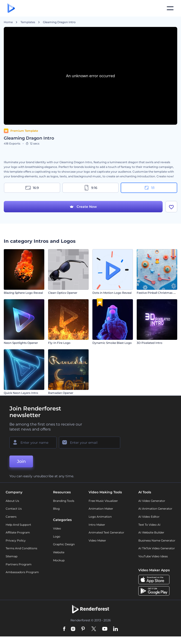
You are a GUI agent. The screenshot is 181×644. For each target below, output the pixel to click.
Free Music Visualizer (103, 501)
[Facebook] (64, 629)
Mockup (59, 560)
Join (21, 461)
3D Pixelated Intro (150, 343)
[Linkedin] (115, 629)
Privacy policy (16, 540)
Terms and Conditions (21, 548)
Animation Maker (101, 509)
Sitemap (12, 556)
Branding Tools (64, 501)
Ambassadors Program (22, 572)
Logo (57, 536)
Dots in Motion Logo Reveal (112, 293)
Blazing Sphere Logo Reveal (23, 293)
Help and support (18, 525)
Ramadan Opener (61, 393)
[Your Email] (90, 443)
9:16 (90, 188)
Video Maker (97, 540)
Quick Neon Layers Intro (21, 393)
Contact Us (14, 509)
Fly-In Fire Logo (59, 343)
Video (57, 528)
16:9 (32, 188)
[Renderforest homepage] (11, 8)
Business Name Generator (157, 540)
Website (59, 552)
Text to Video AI (149, 525)
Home (8, 22)
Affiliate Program (18, 532)
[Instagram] (73, 629)
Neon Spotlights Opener (21, 343)
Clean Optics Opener (63, 293)
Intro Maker (97, 525)
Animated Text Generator (106, 532)
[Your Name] (33, 443)
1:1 (149, 188)
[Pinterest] (83, 629)
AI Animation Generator (155, 509)
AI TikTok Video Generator (157, 548)
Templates (28, 22)
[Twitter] (94, 629)
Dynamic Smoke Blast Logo (112, 343)
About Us (12, 501)
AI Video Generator (152, 501)
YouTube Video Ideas (153, 556)
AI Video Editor (149, 517)
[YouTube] (105, 629)
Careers (11, 517)
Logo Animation (100, 517)
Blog (56, 509)
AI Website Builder (151, 532)
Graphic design (64, 544)
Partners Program (19, 564)
